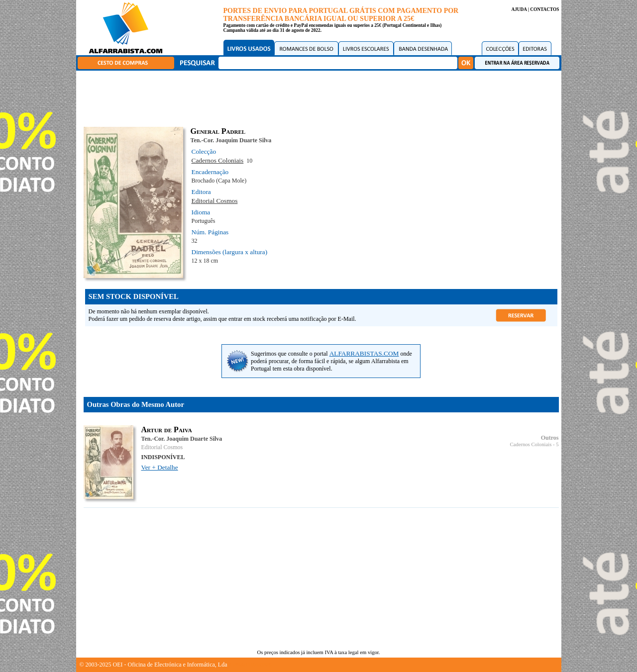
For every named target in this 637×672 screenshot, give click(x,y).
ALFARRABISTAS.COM (364, 353)
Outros (550, 438)
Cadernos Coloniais (218, 160)
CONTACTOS (544, 9)
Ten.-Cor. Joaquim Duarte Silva (231, 140)
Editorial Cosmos (215, 201)
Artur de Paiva (167, 430)
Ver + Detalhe (160, 467)
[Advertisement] (321, 97)
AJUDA (519, 9)
